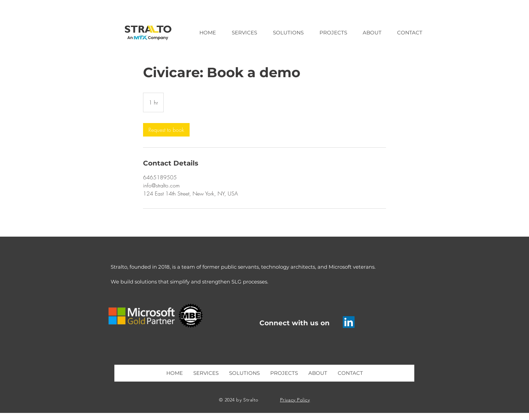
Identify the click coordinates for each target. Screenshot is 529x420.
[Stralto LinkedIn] (349, 322)
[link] (166, 130)
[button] (244, 33)
